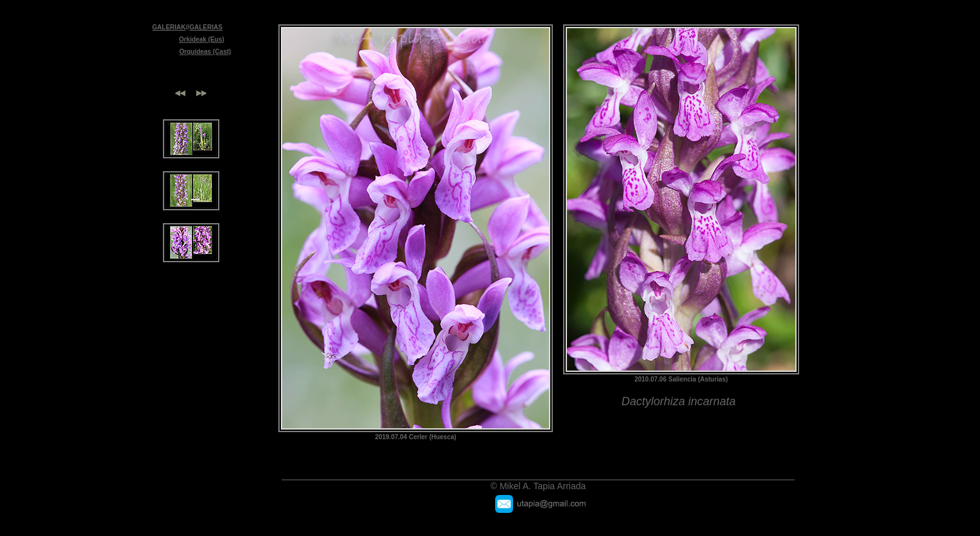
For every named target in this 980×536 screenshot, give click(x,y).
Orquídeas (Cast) (206, 52)
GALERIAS (206, 27)
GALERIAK (169, 27)
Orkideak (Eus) (202, 39)
